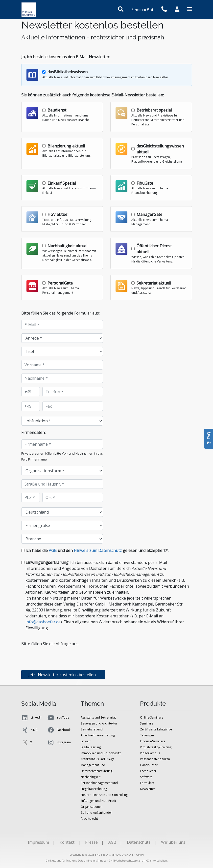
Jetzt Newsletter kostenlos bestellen (63, 675)
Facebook (59, 730)
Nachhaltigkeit (91, 777)
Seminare (147, 723)
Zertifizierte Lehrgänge (156, 729)
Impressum (38, 842)
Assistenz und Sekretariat (98, 717)
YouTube (58, 718)
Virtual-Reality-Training (156, 747)
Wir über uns (173, 842)
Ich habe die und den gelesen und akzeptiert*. (97, 550)
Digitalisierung (91, 747)
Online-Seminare (152, 717)
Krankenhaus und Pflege (97, 759)
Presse (91, 842)
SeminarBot (142, 10)
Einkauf (86, 741)
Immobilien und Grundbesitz (101, 753)
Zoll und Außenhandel (96, 813)
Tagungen (147, 735)
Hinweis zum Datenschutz (98, 550)
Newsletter (148, 789)
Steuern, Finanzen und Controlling (104, 795)
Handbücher (149, 765)
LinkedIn (32, 718)
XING (29, 730)
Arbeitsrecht (89, 819)
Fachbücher (148, 771)
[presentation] (59, 656)
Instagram (59, 742)
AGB (53, 550)
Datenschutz (139, 842)
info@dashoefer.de (43, 622)
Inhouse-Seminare (153, 741)
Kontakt (67, 842)
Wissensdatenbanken (155, 759)
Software (146, 777)
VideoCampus (150, 753)
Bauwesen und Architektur (99, 723)
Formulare (147, 783)
